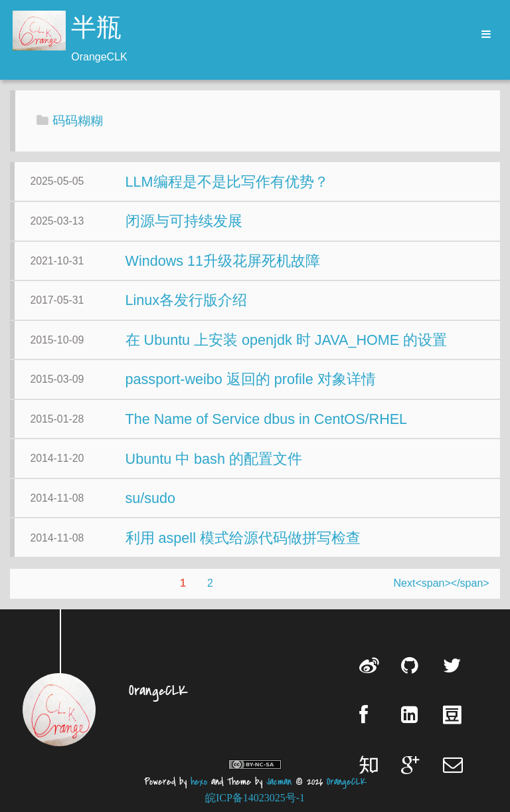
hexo (199, 782)
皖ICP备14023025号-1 (255, 798)
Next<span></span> (442, 583)
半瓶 (96, 29)
